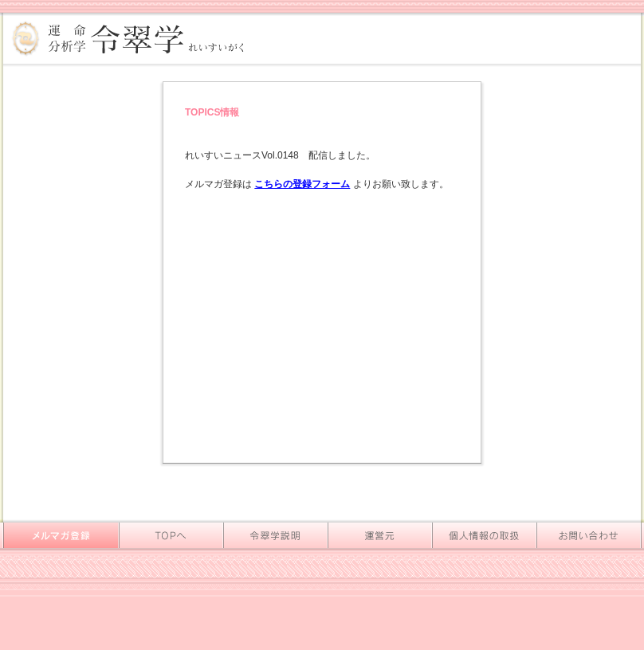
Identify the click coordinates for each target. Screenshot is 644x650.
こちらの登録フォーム (302, 184)
